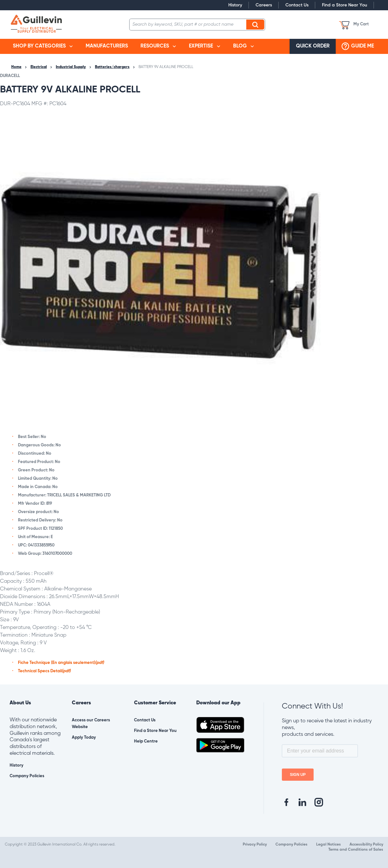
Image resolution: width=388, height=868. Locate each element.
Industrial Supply (71, 67)
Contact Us (297, 5)
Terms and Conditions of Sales (356, 850)
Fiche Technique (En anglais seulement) (61, 663)
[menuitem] (43, 46)
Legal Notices (329, 845)
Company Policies (27, 776)
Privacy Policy (255, 845)
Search (256, 24)
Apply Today (84, 738)
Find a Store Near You (345, 5)
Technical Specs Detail (44, 671)
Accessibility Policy (366, 845)
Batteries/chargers (112, 67)
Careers (264, 5)
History (235, 5)
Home (16, 67)
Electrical (39, 67)
